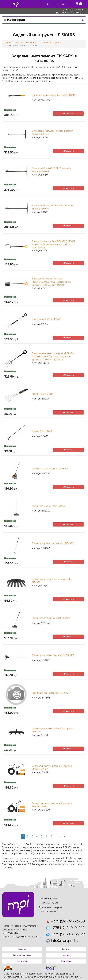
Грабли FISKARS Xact (43, 394)
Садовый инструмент (50, 42)
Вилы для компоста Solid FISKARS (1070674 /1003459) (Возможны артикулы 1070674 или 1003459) (54, 245)
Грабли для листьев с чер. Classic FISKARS (53, 655)
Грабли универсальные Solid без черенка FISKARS (53, 730)
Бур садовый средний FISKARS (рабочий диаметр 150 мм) (53, 207)
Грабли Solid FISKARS (43, 431)
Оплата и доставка (22, 955)
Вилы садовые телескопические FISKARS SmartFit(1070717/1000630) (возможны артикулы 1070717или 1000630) (53, 357)
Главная (8, 42)
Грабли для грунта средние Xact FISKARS (53, 543)
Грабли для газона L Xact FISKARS (49, 506)
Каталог (66, 949)
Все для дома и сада (26, 42)
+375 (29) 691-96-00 (65, 921)
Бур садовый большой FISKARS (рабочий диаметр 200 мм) (52, 132)
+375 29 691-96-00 (76, 10)
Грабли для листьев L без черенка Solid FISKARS (52, 581)
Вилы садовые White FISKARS (47, 319)
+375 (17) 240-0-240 (65, 928)
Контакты (66, 961)
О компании (22, 961)
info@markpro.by (62, 941)
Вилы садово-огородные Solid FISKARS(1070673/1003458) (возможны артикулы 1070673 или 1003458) (52, 282)
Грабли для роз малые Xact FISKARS (50, 693)
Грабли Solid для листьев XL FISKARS (50, 469)
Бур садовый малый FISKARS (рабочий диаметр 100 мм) (51, 170)
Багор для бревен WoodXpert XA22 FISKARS (54, 95)
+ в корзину (68, 114)
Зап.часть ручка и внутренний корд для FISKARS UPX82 (52, 768)
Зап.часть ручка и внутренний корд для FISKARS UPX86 (52, 805)
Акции (66, 955)
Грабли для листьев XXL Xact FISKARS (51, 618)
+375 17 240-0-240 (76, 13)
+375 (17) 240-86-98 (65, 934)
